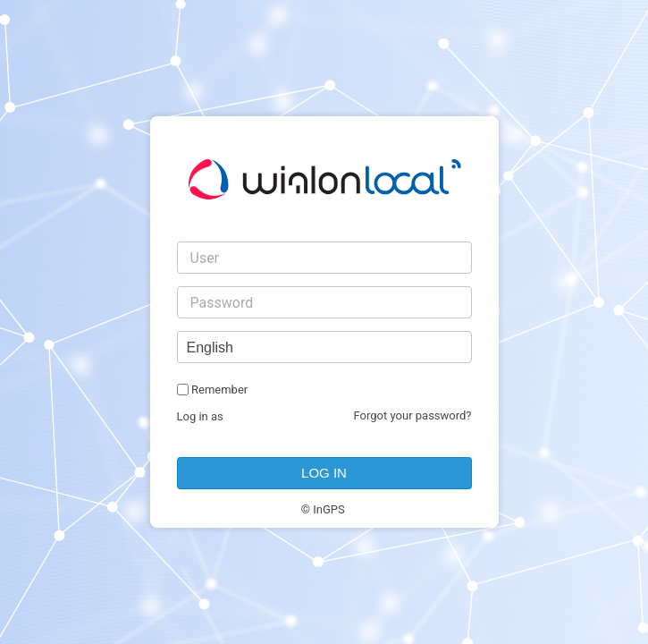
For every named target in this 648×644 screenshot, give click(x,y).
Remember (219, 390)
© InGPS (323, 509)
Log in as (200, 416)
